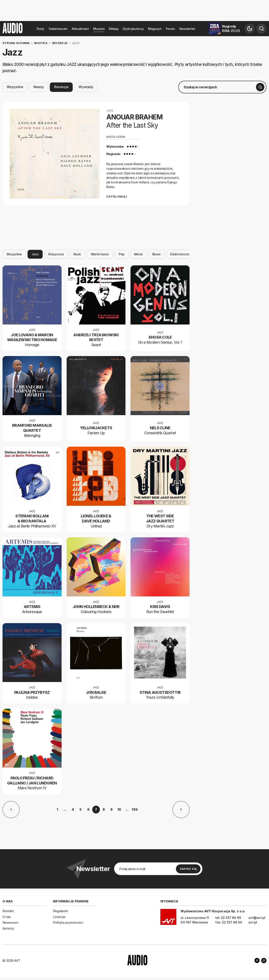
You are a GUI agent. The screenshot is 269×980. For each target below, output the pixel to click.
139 (135, 809)
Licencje (59, 917)
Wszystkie (15, 87)
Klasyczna (56, 254)
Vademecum (58, 29)
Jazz (35, 254)
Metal (138, 254)
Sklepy (114, 29)
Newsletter (187, 29)
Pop (122, 254)
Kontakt (8, 911)
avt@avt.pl (257, 918)
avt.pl (253, 922)
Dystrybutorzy (133, 29)
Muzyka (99, 29)
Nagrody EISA (231, 28)
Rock (77, 254)
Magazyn (155, 29)
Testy (40, 29)
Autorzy (8, 928)
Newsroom (11, 922)
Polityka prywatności (68, 922)
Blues (156, 254)
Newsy (39, 87)
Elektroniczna (181, 254)
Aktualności (80, 29)
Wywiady (86, 87)
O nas (7, 917)
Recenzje (61, 87)
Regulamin (60, 911)
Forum (171, 29)
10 (119, 809)
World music (100, 254)
